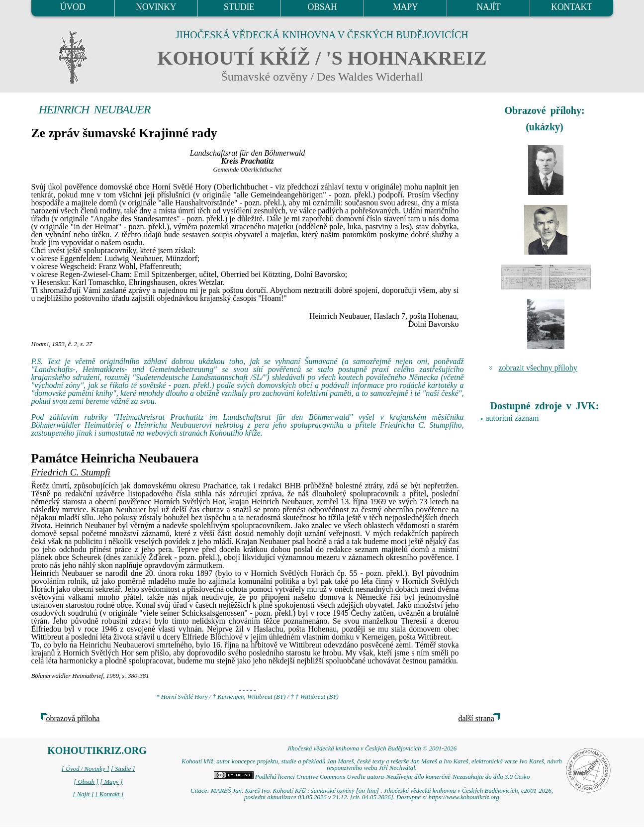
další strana (476, 718)
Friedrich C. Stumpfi (71, 472)
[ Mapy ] (111, 782)
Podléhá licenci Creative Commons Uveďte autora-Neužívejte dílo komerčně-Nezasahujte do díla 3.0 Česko (372, 777)
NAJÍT (488, 7)
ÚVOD (73, 7)
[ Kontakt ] (110, 794)
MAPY (405, 7)
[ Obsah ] (86, 782)
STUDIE (239, 7)
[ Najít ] (83, 794)
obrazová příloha (73, 718)
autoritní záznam (512, 418)
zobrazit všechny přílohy (538, 368)
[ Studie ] (123, 769)
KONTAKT (572, 7)
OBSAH (322, 7)
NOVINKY (156, 7)
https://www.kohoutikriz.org (464, 797)
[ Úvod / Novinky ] (86, 769)
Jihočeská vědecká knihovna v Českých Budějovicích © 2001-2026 (372, 748)
